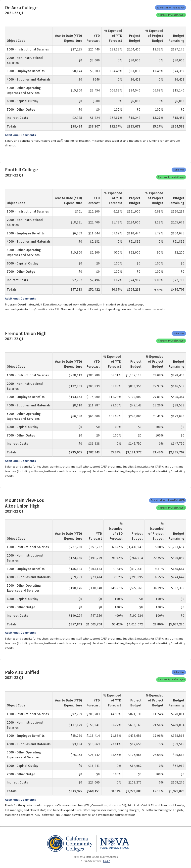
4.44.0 (106, 861)
